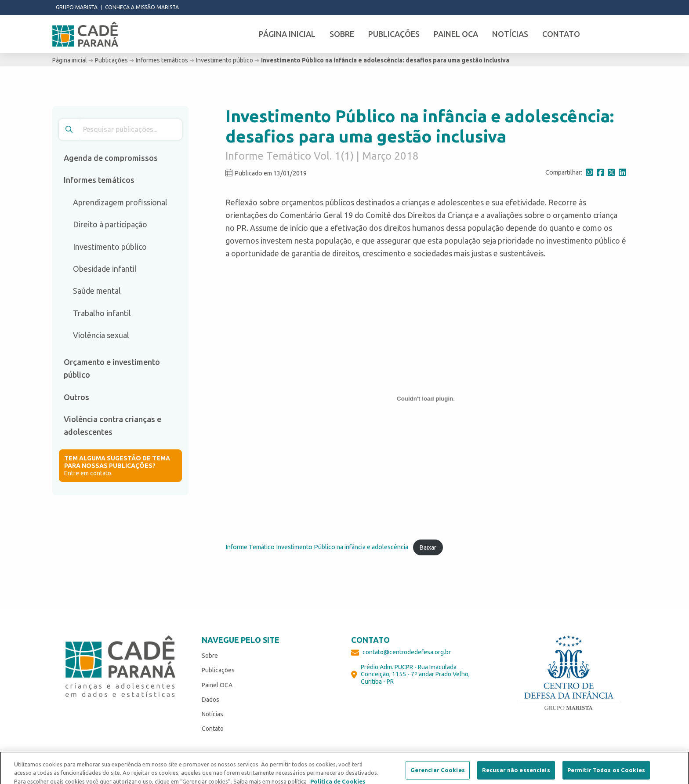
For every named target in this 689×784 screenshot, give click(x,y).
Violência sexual (101, 335)
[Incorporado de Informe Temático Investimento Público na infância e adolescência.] (426, 398)
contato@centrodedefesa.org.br (407, 652)
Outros (76, 397)
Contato (213, 729)
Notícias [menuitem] (510, 34)
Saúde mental (97, 291)
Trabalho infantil (102, 313)
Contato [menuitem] (561, 34)
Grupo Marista (77, 7)
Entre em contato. (120, 466)
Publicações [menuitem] (394, 34)
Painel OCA (217, 685)
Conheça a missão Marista (142, 7)
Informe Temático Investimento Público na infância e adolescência (317, 547)
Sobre (210, 656)
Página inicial (70, 60)
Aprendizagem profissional (120, 202)
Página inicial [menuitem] (287, 34)
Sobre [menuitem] (342, 34)
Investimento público (225, 60)
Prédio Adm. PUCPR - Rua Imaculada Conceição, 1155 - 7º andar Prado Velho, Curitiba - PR (415, 675)
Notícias (212, 714)
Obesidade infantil (105, 269)
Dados (210, 700)
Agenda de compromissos (111, 158)
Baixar (428, 547)
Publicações (111, 60)
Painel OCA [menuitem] (456, 34)
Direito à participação (110, 224)
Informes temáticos (162, 60)
